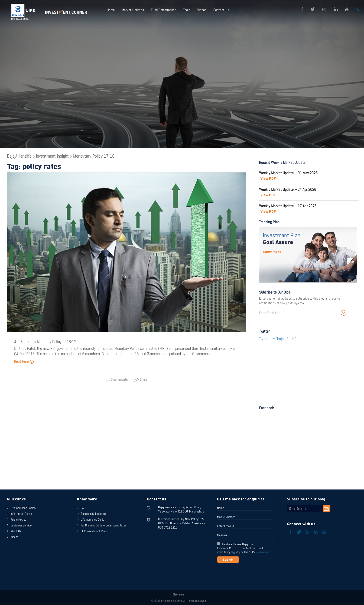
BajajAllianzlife (19, 156)
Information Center (22, 514)
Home (111, 10)
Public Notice (18, 519)
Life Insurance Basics (23, 508)
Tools (187, 10)
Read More (24, 362)
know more (272, 251)
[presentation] (252, 574)
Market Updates (133, 10)
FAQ (83, 508)
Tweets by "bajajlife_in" (278, 339)
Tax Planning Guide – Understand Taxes (104, 525)
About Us (16, 531)
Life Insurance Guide (92, 519)
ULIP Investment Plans (94, 531)
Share (141, 379)
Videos (202, 10)
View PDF (268, 178)
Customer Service (21, 525)
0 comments (117, 379)
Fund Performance (164, 10)
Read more (263, 552)
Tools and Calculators (93, 514)
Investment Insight (52, 156)
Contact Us (221, 10)
